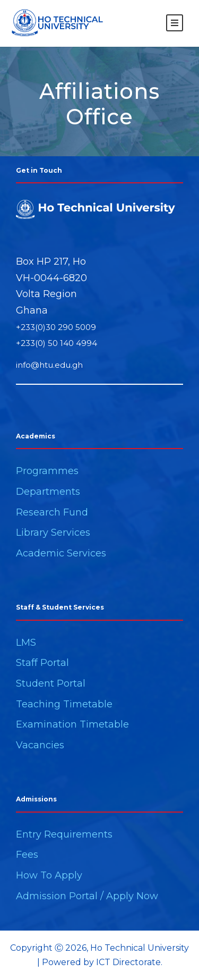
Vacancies (40, 745)
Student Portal (51, 683)
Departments (48, 492)
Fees (27, 855)
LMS (26, 643)
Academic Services (61, 553)
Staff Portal (42, 663)
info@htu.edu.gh (49, 365)
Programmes (47, 471)
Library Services (53, 533)
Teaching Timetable (64, 704)
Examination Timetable (72, 724)
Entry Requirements (64, 834)
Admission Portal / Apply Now (87, 896)
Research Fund (52, 512)
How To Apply (49, 875)
